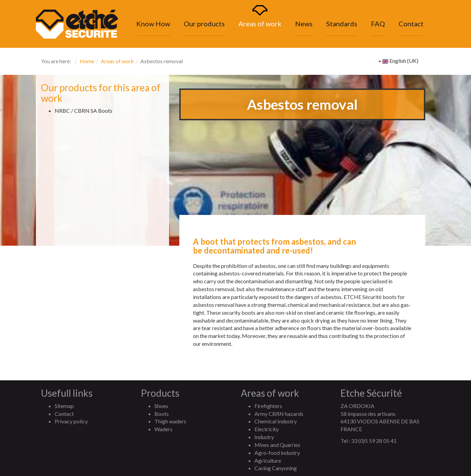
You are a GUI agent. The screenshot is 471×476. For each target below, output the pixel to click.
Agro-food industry (277, 453)
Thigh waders (170, 421)
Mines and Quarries (277, 445)
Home (87, 61)
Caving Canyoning (276, 468)
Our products (204, 24)
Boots (162, 414)
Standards (342, 24)
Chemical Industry (276, 421)
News (304, 24)
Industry (264, 437)
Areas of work (260, 24)
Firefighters (268, 406)
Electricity (267, 429)
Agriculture (268, 460)
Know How (153, 24)
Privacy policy (71, 421)
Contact (411, 24)
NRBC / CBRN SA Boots (84, 111)
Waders (163, 429)
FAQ (378, 24)
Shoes (161, 406)
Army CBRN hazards (279, 414)
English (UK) (398, 61)
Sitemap (64, 406)
